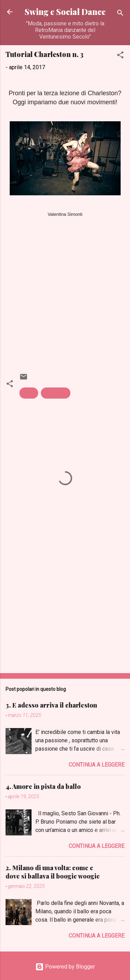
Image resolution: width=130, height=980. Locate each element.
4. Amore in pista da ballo (43, 786)
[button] (120, 56)
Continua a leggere (97, 765)
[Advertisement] (65, 613)
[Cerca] (120, 14)
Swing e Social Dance (65, 12)
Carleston (56, 393)
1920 (29, 393)
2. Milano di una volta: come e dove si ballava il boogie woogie (53, 872)
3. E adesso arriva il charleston (51, 705)
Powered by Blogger (65, 967)
